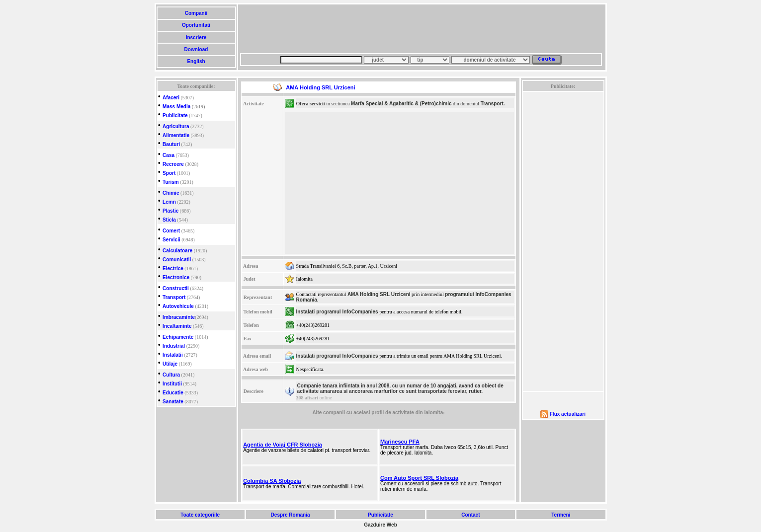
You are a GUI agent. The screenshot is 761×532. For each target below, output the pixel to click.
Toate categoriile (200, 515)
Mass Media (176, 107)
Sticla (169, 220)
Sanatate (173, 402)
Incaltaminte (177, 326)
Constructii (176, 288)
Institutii (172, 384)
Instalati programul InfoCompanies (337, 312)
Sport (169, 173)
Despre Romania (290, 515)
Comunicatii (177, 260)
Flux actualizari (568, 414)
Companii (196, 13)
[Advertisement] (421, 29)
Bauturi (171, 144)
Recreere (173, 164)
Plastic (170, 211)
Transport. (493, 104)
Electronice (176, 277)
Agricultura (176, 126)
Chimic (171, 193)
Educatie (173, 393)
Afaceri (171, 98)
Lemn (169, 202)
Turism (171, 182)
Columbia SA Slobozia (272, 481)
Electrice (173, 268)
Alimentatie (176, 135)
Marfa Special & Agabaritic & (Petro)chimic (401, 104)
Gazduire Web (380, 525)
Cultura (171, 375)
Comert (171, 231)
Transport (174, 297)
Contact (470, 515)
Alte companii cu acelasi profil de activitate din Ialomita (378, 413)
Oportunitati (196, 25)
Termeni (561, 515)
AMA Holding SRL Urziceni (379, 294)
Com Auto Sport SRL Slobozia (419, 478)
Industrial (174, 346)
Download (196, 49)
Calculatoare (177, 251)
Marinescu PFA (400, 442)
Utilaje (170, 364)
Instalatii (173, 355)
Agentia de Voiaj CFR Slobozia (283, 445)
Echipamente (178, 337)
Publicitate (175, 115)
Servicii (171, 240)
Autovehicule (178, 306)
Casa (169, 155)
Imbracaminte (179, 317)
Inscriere (196, 38)
